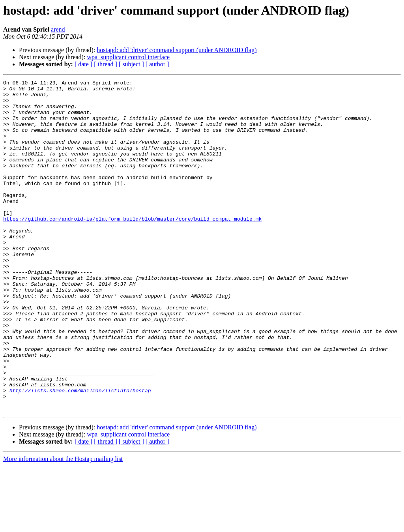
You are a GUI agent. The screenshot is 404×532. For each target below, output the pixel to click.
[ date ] (83, 64)
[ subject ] (131, 64)
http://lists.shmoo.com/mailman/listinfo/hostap (80, 453)
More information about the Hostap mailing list (63, 525)
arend (58, 29)
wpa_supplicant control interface (128, 57)
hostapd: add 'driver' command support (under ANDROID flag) (177, 50)
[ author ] (157, 64)
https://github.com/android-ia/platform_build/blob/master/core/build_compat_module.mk (132, 247)
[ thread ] (106, 64)
